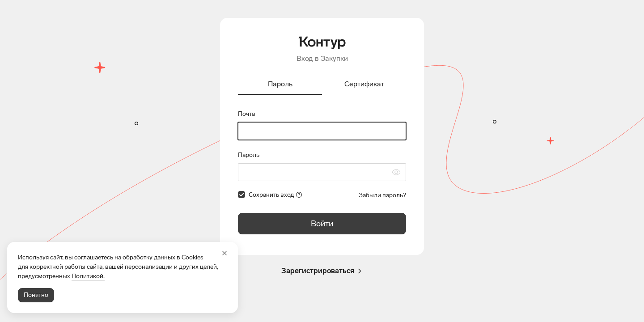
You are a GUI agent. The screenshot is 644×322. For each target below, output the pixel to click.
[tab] (280, 85)
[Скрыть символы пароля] (396, 172)
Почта (246, 114)
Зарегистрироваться (322, 271)
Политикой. (88, 276)
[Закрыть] (225, 253)
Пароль (249, 155)
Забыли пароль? (382, 195)
